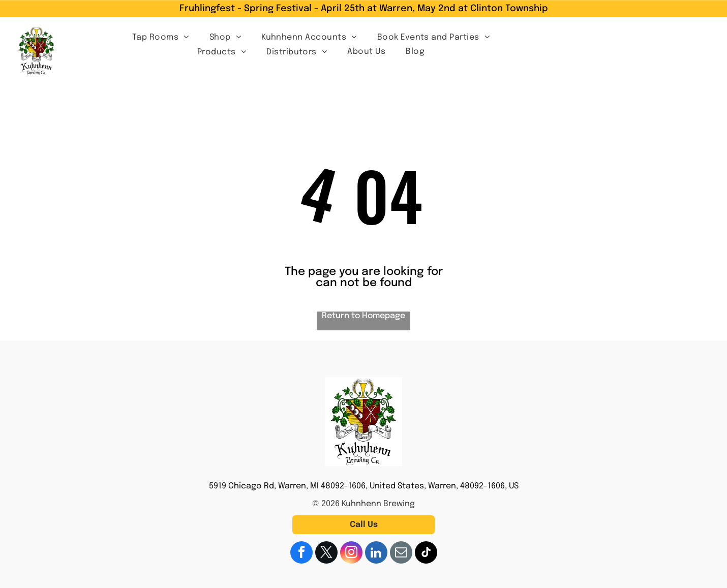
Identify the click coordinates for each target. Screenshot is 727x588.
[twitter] (326, 554)
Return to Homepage (363, 316)
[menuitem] (161, 37)
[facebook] (301, 554)
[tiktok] (426, 554)
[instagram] (351, 554)
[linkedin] (376, 554)
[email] (401, 554)
